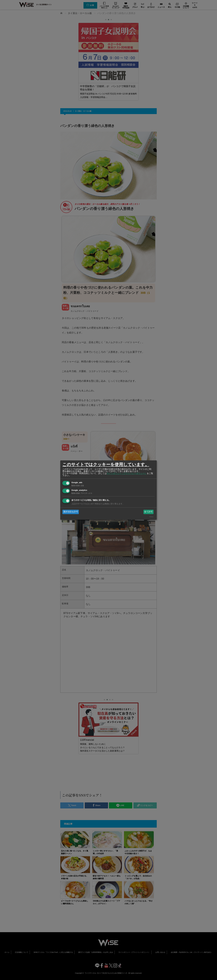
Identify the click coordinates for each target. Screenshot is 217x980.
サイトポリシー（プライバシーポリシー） (127, 473)
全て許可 (148, 512)
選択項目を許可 (71, 512)
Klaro (151, 517)
